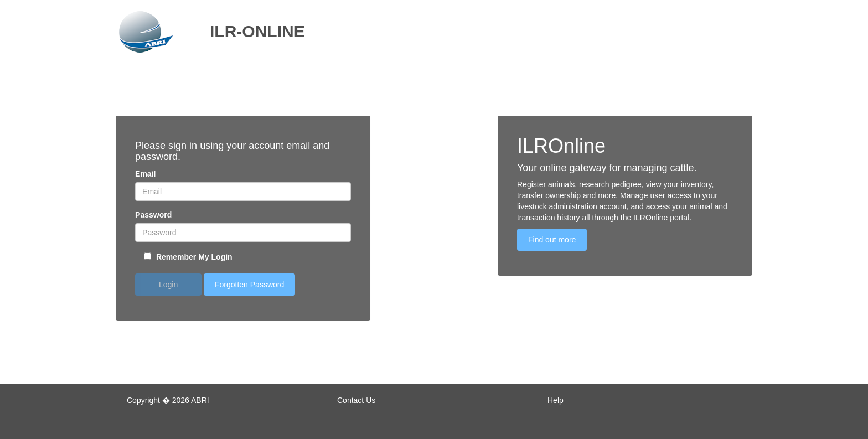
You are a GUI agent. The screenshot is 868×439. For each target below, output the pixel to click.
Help (556, 400)
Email (145, 174)
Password (153, 215)
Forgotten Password (249, 285)
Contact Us (356, 400)
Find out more (552, 240)
